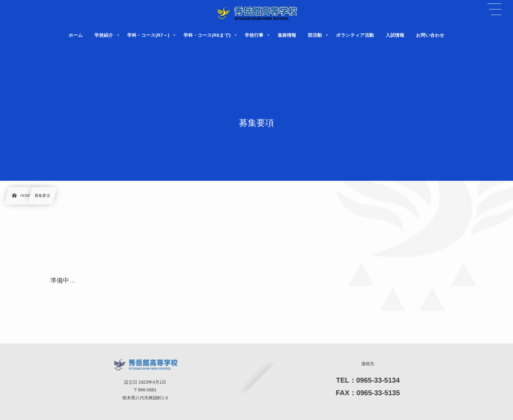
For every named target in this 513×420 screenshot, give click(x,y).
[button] (494, 9)
